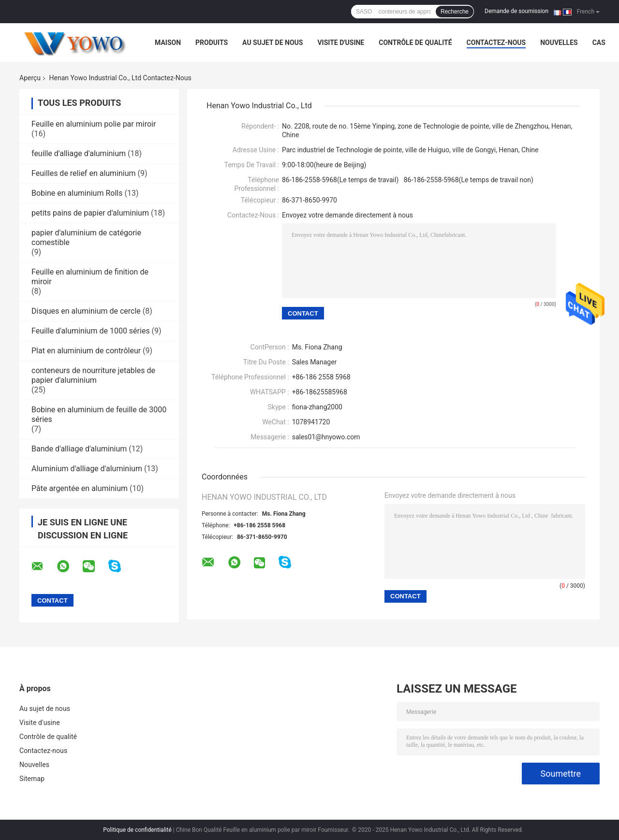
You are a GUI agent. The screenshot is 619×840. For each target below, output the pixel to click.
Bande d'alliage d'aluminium (79, 449)
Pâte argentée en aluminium (80, 488)
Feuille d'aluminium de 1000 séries (91, 331)
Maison (168, 43)
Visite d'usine (341, 43)
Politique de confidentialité (137, 830)
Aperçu (30, 78)
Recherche (455, 12)
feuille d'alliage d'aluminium (79, 153)
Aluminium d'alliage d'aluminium (87, 469)
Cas (599, 43)
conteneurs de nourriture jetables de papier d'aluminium (93, 375)
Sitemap (32, 779)
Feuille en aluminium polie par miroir (94, 124)
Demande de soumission (516, 11)
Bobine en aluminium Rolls (77, 193)
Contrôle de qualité (415, 43)
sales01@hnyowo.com (326, 437)
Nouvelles (559, 43)
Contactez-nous (496, 43)
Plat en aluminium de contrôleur (86, 351)
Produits (212, 43)
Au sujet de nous (273, 43)
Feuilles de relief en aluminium (84, 173)
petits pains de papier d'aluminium (90, 213)
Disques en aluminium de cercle (86, 311)
